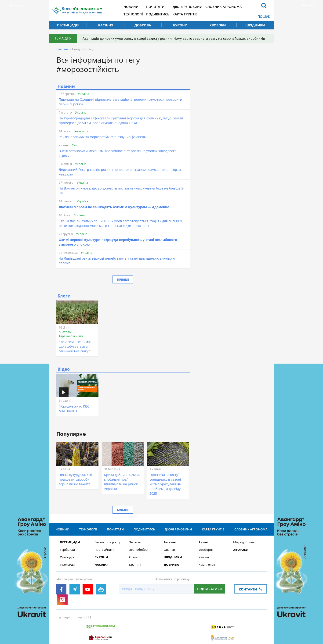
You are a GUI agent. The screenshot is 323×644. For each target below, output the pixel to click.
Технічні (170, 543)
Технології (139, 14)
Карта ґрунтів (193, 14)
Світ (75, 145)
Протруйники (104, 551)
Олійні (134, 558)
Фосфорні (206, 551)
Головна (62, 49)
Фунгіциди (67, 558)
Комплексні (207, 566)
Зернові (135, 543)
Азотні (203, 543)
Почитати (162, 7)
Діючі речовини (196, 7)
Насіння (105, 25)
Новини (136, 7)
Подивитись (165, 14)
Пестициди (68, 25)
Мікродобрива (244, 543)
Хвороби (218, 25)
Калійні (204, 558)
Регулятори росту (107, 543)
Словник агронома (234, 7)
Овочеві (170, 551)
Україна (83, 94)
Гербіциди (67, 551)
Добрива (143, 25)
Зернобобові (139, 551)
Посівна (79, 215)
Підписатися (209, 590)
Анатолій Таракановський (71, 334)
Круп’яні (135, 566)
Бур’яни (180, 25)
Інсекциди (67, 566)
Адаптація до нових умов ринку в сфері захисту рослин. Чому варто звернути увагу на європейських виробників (175, 38)
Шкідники (255, 25)
